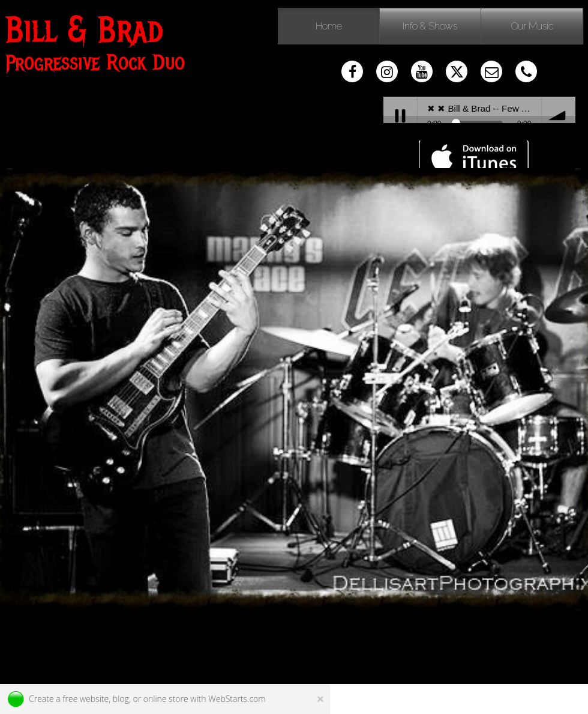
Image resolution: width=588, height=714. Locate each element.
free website (85, 699)
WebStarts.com (237, 699)
